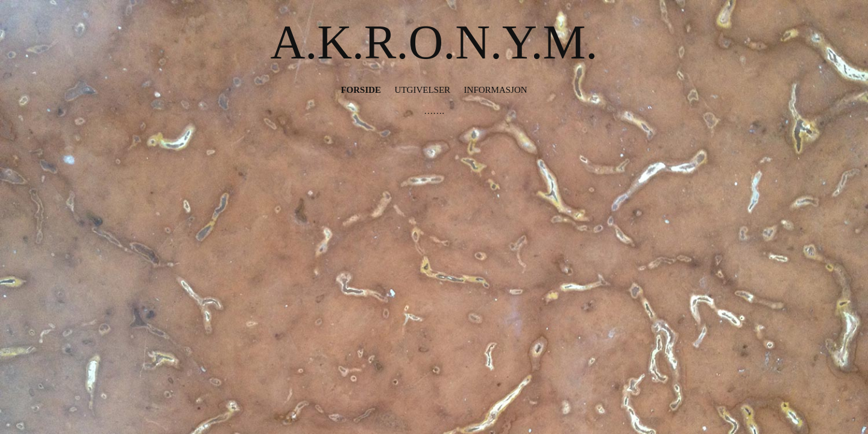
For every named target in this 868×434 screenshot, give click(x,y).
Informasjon (496, 90)
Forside (361, 90)
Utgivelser (423, 90)
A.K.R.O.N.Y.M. (434, 42)
